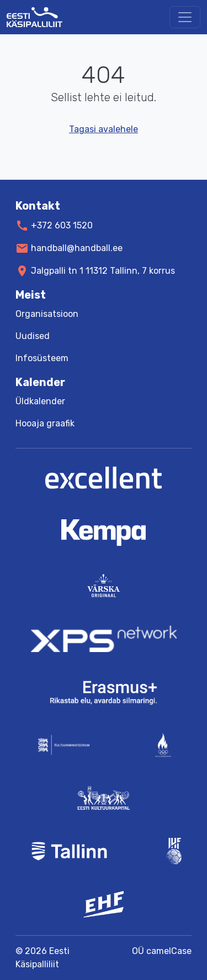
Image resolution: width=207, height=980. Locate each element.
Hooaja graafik (45, 423)
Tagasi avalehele (104, 129)
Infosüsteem (42, 358)
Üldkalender (40, 401)
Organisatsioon (47, 314)
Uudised (33, 336)
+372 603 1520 (62, 225)
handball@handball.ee (77, 248)
